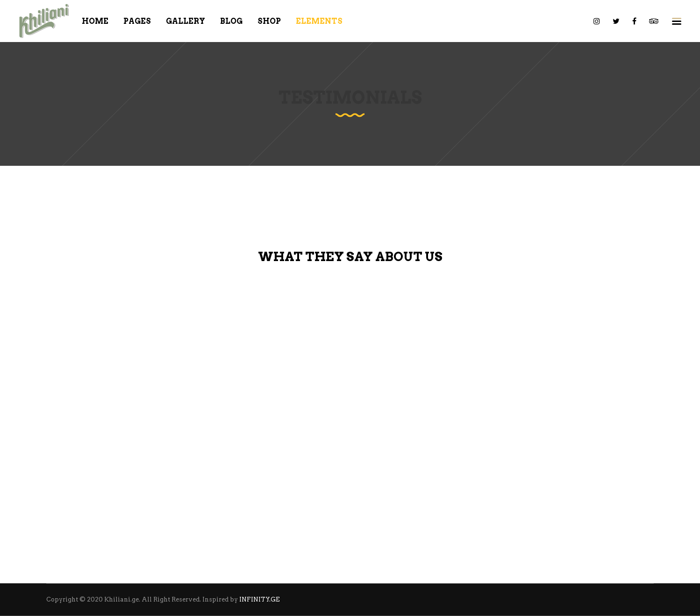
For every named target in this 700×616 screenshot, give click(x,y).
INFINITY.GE (260, 599)
